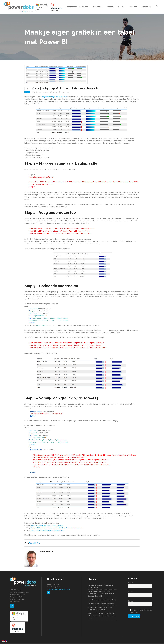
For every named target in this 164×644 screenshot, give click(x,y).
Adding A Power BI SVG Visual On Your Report (47, 526)
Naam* (140, 584)
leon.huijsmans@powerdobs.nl (59, 589)
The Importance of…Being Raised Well (101, 604)
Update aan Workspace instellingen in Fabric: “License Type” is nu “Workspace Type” (102, 616)
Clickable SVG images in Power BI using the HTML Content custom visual (56, 528)
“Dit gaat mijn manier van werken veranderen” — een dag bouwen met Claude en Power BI (101, 594)
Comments (65, 92)
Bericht (140, 603)
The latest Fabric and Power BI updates (102, 600)
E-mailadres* (140, 594)
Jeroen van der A (42, 92)
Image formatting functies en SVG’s (54, 97)
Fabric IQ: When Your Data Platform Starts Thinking (100, 586)
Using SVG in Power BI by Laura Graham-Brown (48, 530)
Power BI (32, 543)
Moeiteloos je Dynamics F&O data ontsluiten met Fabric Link (100, 609)
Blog (56, 92)
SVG (38, 543)
